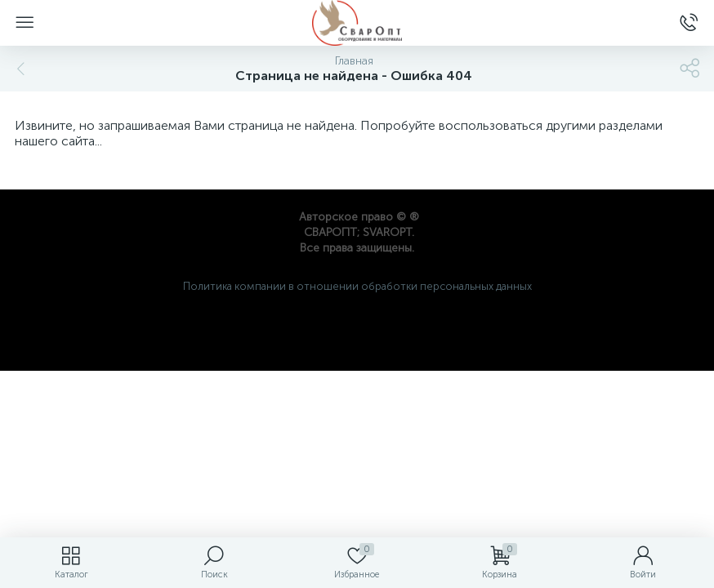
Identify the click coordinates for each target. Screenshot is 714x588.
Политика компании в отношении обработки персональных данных (357, 286)
